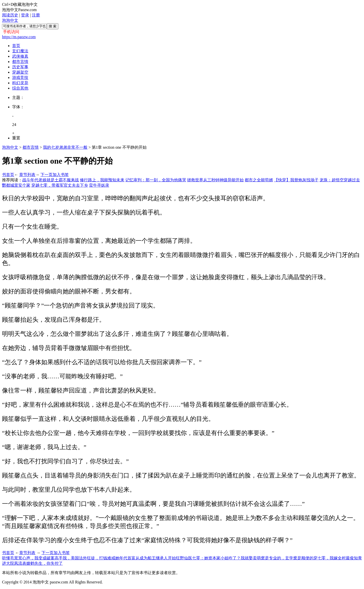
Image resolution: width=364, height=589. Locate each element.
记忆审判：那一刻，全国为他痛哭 (156, 180)
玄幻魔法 (20, 51)
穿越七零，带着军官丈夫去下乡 (60, 185)
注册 (36, 15)
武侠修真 (20, 56)
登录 (25, 15)
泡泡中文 (10, 20)
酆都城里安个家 (16, 185)
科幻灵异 (20, 83)
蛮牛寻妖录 (99, 185)
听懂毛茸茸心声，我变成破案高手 (32, 558)
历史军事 (20, 67)
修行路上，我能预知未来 (102, 180)
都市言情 (20, 62)
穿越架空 (20, 72)
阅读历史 (10, 15)
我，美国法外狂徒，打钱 (85, 558)
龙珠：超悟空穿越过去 (340, 180)
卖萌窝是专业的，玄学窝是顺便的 (283, 558)
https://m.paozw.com (19, 37)
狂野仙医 (184, 558)
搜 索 (53, 26)
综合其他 (20, 88)
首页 (16, 46)
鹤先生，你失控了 (47, 563)
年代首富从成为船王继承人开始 (148, 558)
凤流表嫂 (22, 563)
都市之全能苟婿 (259, 180)
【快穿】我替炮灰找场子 (296, 180)
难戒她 (113, 558)
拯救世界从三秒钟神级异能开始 (215, 180)
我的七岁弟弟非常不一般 (65, 147)
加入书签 (61, 175)
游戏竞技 (20, 78)
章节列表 (27, 175)
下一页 (47, 175)
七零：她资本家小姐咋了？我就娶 (222, 558)
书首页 (8, 175)
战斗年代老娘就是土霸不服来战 (51, 180)
